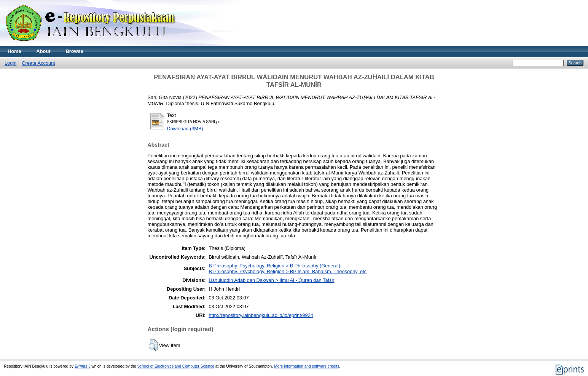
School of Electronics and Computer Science (176, 366)
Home (14, 51)
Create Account (38, 63)
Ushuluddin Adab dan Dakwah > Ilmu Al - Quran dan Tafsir (271, 280)
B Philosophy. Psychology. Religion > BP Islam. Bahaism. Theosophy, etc (288, 271)
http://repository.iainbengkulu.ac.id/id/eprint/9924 (261, 315)
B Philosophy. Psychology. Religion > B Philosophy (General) (274, 266)
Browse (75, 51)
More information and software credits (307, 366)
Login (10, 63)
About (44, 51)
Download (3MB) (185, 129)
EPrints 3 (83, 366)
